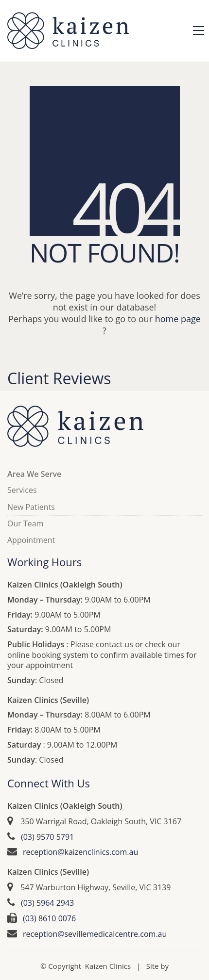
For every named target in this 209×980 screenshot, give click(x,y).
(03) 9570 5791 (47, 837)
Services (22, 490)
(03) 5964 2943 (47, 903)
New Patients (31, 507)
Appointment (31, 540)
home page (178, 319)
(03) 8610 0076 (49, 919)
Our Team (25, 524)
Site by (157, 966)
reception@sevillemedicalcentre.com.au (95, 934)
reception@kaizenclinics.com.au (80, 852)
